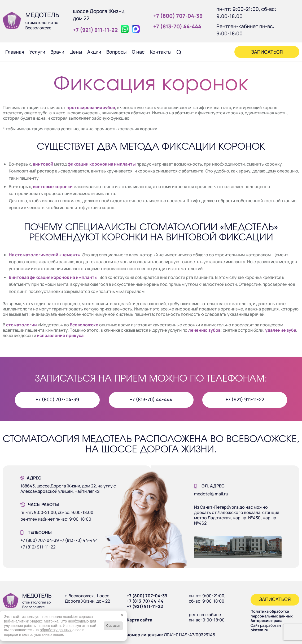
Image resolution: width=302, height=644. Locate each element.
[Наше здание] (238, 547)
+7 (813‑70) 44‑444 (177, 26)
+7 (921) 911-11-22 (145, 606)
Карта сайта (139, 620)
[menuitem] (15, 52)
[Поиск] (179, 52)
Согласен (113, 626)
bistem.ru (259, 630)
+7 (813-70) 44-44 (145, 601)
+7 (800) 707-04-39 (147, 596)
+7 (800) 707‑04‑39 (178, 16)
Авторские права (266, 621)
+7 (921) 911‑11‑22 (95, 30)
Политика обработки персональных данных (272, 614)
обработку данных (56, 630)
